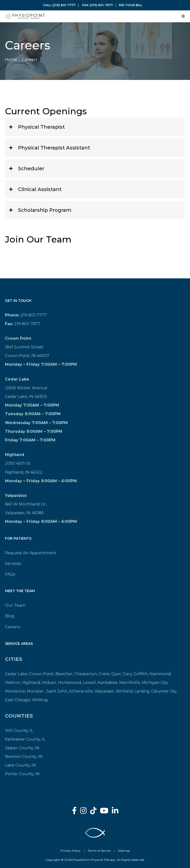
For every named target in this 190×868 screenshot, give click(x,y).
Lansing (142, 691)
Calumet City (164, 691)
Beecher (64, 674)
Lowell (89, 683)
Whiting (40, 700)
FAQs (10, 574)
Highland (31, 683)
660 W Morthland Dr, (26, 504)
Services (13, 564)
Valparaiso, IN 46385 (24, 513)
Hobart (49, 683)
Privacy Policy (71, 851)
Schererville (81, 691)
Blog (10, 616)
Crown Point (41, 674)
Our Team (15, 605)
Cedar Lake (16, 674)
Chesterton (85, 674)
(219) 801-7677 (101, 5)
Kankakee (108, 683)
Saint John (57, 691)
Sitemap (124, 851)
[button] (95, 127)
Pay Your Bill (131, 5)
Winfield (124, 691)
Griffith (141, 674)
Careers (12, 627)
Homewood (70, 683)
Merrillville (130, 683)
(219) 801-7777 (64, 5)
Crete (104, 674)
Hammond (160, 674)
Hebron (13, 683)
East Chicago (18, 700)
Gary (127, 674)
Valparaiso (104, 691)
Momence (15, 691)
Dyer (116, 674)
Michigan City (155, 683)
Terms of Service (99, 851)
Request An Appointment (31, 553)
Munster (35, 691)
